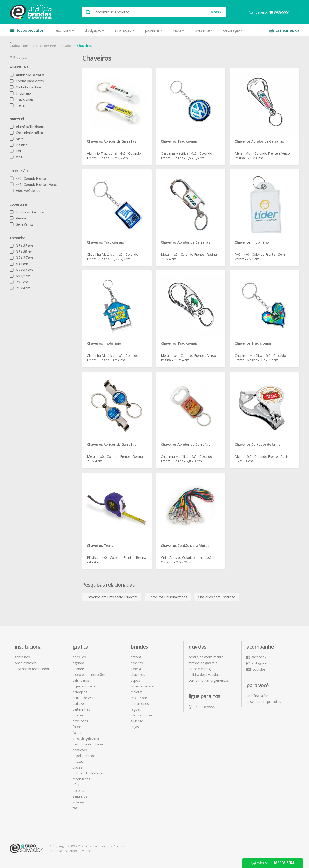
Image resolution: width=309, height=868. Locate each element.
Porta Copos (140, 704)
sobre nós (22, 657)
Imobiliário (20, 93)
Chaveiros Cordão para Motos (185, 545)
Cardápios (80, 692)
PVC (16, 151)
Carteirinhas (81, 709)
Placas (77, 767)
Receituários (81, 779)
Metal (17, 139)
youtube (256, 669)
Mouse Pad (139, 698)
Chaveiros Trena (100, 545)
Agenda (78, 663)
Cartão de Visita (84, 698)
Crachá (78, 715)
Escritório (65, 30)
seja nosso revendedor (32, 669)
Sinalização (124, 30)
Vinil (16, 157)
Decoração (233, 30)
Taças (135, 727)
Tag (75, 808)
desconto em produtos (264, 702)
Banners (79, 669)
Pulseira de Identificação (91, 773)
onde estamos (26, 663)
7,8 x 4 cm (20, 288)
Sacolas (78, 791)
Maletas (137, 692)
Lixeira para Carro (143, 686)
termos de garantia (203, 663)
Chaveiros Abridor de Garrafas (111, 141)
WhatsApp (273, 863)
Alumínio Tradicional (28, 127)
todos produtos (27, 32)
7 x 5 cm (19, 282)
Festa (179, 30)
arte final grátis (258, 696)
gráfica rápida (284, 30)
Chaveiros (84, 46)
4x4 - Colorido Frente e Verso (34, 185)
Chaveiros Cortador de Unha (258, 444)
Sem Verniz (21, 224)
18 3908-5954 (202, 707)
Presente (204, 30)
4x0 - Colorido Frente (28, 179)
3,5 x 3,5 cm (21, 246)
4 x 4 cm (19, 264)
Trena (17, 105)
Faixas (77, 727)
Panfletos (80, 750)
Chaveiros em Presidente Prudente (112, 597)
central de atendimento (206, 657)
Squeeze (137, 721)
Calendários (81, 680)
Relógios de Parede (145, 715)
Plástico (18, 145)
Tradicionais (21, 99)
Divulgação (95, 30)
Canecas (137, 663)
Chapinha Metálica (26, 133)
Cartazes (79, 704)
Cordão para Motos (27, 81)
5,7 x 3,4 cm (21, 270)
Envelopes (80, 721)
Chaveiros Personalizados (168, 597)
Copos (135, 680)
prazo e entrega (200, 669)
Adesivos (79, 657)
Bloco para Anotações (89, 675)
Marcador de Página (88, 744)
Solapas (78, 802)
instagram (257, 663)
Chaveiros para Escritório (217, 597)
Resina (18, 218)
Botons (136, 657)
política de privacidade (205, 675)
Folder (77, 733)
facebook (256, 657)
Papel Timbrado (84, 756)
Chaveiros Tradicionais (179, 141)
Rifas (76, 785)
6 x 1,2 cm (20, 276)
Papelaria (154, 30)
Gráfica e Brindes (22, 46)
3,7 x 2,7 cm (21, 258)
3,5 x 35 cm (21, 252)
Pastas (78, 762)
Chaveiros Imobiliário (252, 242)
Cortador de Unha (26, 87)
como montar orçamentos (209, 680)
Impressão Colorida (27, 212)
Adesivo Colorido (25, 191)
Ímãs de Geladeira (86, 738)
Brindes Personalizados (56, 46)
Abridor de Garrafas (27, 75)
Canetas (137, 669)
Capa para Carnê (85, 686)
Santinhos (80, 796)
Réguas (136, 709)
